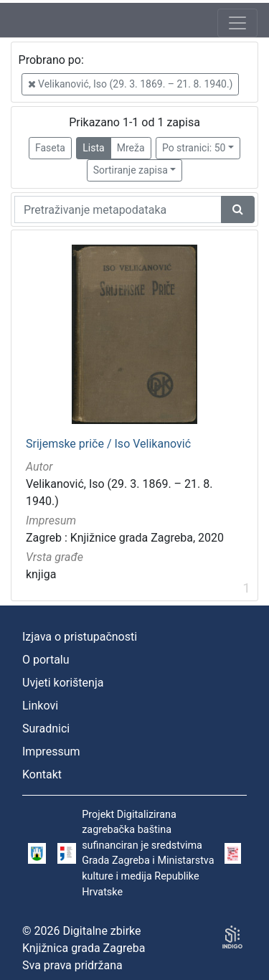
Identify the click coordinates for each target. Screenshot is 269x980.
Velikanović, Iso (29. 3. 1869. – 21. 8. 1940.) (131, 84)
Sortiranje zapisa (131, 170)
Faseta (50, 148)
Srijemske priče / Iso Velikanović (108, 444)
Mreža (131, 148)
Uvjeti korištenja (63, 683)
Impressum (51, 752)
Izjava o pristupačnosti (80, 637)
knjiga (41, 574)
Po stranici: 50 (194, 148)
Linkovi (40, 706)
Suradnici (46, 729)
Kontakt (42, 774)
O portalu (46, 660)
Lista (93, 148)
